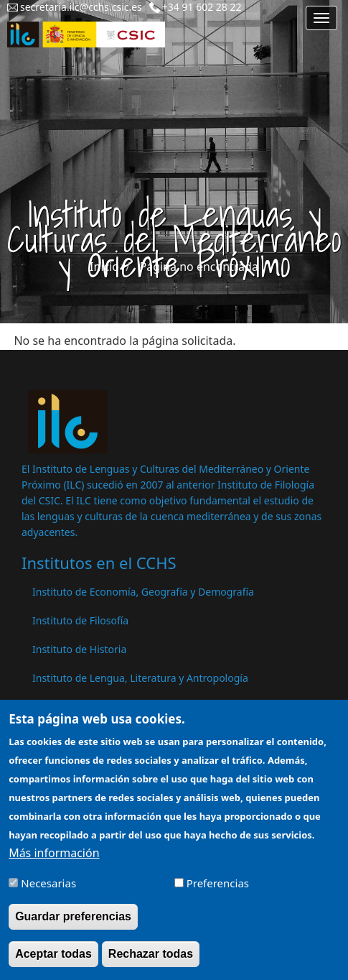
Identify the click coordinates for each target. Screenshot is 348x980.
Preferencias (218, 890)
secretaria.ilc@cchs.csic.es (81, 7)
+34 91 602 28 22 (202, 7)
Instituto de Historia (79, 649)
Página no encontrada (199, 267)
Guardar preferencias (73, 924)
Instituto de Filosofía (80, 620)
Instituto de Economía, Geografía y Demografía (143, 592)
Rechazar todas (151, 961)
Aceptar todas (53, 961)
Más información (54, 860)
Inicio (104, 267)
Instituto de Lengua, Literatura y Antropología (140, 678)
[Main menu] (321, 18)
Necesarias (48, 890)
